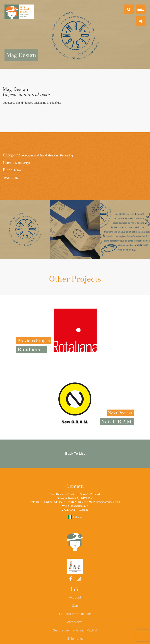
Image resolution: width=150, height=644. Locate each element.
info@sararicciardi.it (108, 502)
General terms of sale (75, 614)
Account (75, 597)
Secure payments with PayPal (75, 630)
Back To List (75, 454)
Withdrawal (75, 622)
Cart (75, 606)
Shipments (75, 639)
